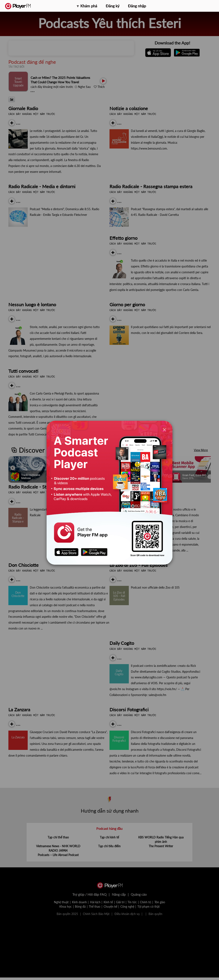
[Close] (164, 430)
